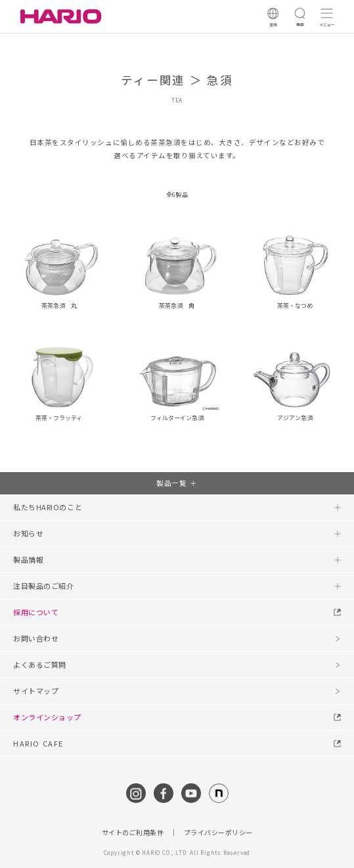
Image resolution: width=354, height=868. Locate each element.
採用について (36, 612)
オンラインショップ (47, 717)
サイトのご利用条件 (133, 833)
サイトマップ (36, 691)
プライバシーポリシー (218, 833)
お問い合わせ (36, 638)
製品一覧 (171, 483)
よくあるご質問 (40, 664)
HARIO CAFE (38, 743)
